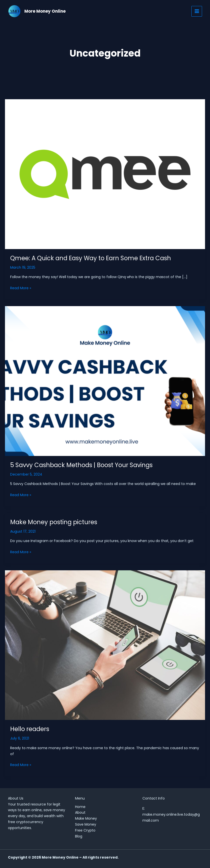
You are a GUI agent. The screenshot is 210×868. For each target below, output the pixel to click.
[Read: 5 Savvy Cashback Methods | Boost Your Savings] (105, 381)
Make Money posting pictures (54, 522)
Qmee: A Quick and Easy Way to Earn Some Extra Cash (91, 258)
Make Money (86, 818)
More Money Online (46, 11)
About (80, 812)
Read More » (21, 288)
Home (80, 807)
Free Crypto (85, 830)
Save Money (86, 824)
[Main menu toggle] (197, 11)
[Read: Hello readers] (105, 645)
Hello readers (30, 729)
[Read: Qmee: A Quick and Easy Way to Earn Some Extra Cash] (105, 174)
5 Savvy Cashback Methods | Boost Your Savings (81, 465)
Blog (79, 836)
